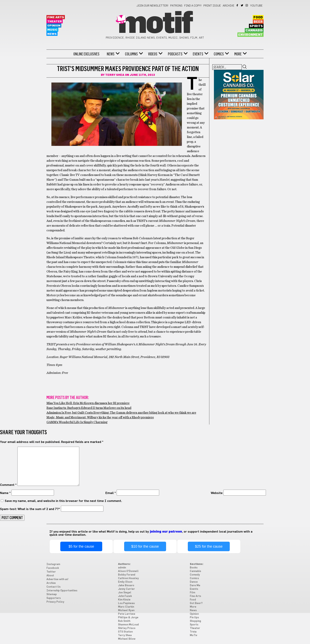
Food (258, 17)
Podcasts (175, 54)
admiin (122, 568)
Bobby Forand (127, 575)
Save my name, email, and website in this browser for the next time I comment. (63, 501)
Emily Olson (125, 582)
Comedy (195, 575)
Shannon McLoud (128, 625)
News (52, 34)
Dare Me (195, 586)
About (50, 576)
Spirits (256, 26)
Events (198, 54)
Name (5, 493)
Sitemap (52, 594)
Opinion (54, 26)
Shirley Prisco (127, 628)
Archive (228, 6)
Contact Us (53, 587)
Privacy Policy (55, 602)
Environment (250, 35)
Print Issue (212, 6)
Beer (258, 22)
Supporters (54, 598)
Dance (194, 582)
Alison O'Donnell (128, 571)
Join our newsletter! (152, 6)
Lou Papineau (126, 603)
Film (192, 593)
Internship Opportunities (62, 591)
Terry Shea (115, 75)
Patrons (176, 6)
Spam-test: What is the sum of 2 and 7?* (30, 509)
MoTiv (193, 635)
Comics (219, 54)
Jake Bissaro (126, 586)
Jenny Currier (126, 589)
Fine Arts (56, 17)
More (238, 54)
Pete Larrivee (127, 614)
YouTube (256, 6)
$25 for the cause (209, 546)
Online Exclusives (86, 54)
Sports (194, 625)
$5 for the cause (81, 546)
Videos (153, 54)
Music (52, 30)
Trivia (193, 632)
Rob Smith (124, 621)
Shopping (195, 621)
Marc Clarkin (126, 607)
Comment (8, 485)
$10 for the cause (145, 546)
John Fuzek (125, 596)
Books (194, 568)
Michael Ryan (126, 610)
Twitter (242, 5)
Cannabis (254, 30)
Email (111, 493)
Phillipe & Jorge (128, 618)
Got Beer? (196, 603)
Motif (155, 24)
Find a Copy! (193, 6)
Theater (55, 21)
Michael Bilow (127, 639)
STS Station (125, 632)
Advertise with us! (57, 579)
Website (217, 493)
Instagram (247, 5)
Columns (131, 54)
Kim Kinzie (124, 600)
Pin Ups (194, 618)
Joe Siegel (125, 593)
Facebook (238, 5)
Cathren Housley (128, 578)
